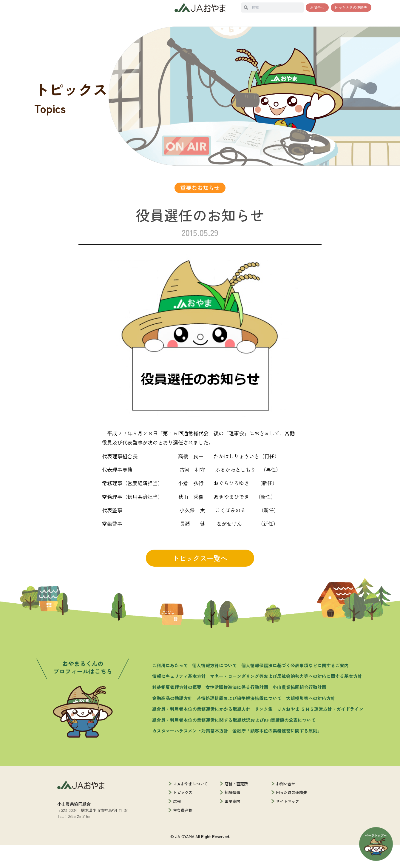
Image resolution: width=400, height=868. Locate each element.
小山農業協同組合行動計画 (299, 710)
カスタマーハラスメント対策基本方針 (190, 754)
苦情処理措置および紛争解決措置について (239, 721)
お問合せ (317, 7)
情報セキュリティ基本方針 (179, 699)
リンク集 (264, 732)
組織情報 (232, 815)
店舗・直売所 (236, 806)
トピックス (183, 815)
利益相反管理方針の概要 (177, 710)
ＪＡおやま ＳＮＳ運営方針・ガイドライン (320, 732)
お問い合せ (286, 806)
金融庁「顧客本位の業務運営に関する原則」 (277, 754)
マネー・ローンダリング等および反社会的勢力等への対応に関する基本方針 (286, 699)
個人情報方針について (214, 688)
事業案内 (232, 824)
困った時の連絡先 (291, 815)
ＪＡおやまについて (190, 806)
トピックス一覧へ (200, 581)
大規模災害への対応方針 (311, 721)
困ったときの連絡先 (351, 7)
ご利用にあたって (170, 688)
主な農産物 (183, 833)
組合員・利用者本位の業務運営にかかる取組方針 (201, 732)
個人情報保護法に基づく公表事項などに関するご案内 (295, 688)
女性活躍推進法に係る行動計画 (237, 710)
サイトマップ (288, 824)
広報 (177, 824)
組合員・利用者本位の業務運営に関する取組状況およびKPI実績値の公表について (234, 743)
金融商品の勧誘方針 (172, 721)
